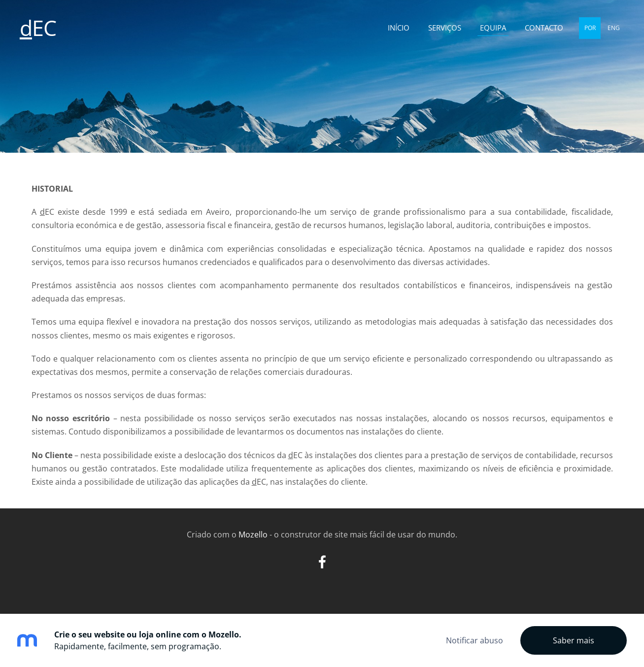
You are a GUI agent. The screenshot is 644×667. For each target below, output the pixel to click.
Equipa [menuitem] (493, 28)
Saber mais (574, 640)
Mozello (253, 534)
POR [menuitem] (590, 28)
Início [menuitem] (399, 28)
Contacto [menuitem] (544, 28)
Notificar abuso (475, 640)
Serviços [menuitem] (445, 28)
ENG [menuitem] (614, 28)
